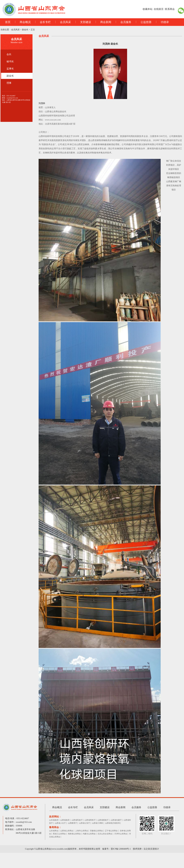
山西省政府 (65, 820)
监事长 (10, 69)
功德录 (162, 22)
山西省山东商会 (67, 831)
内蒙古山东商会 (89, 834)
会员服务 (124, 22)
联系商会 (170, 9)
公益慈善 (144, 22)
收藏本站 (148, 9)
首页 (8, 22)
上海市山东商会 (82, 831)
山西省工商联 (97, 823)
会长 (9, 54)
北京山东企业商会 (105, 834)
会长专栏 (43, 22)
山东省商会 (54, 831)
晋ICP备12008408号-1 (121, 849)
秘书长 (10, 61)
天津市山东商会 (121, 834)
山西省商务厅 (90, 820)
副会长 (25, 30)
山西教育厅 (72, 823)
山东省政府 (54, 820)
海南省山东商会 (74, 834)
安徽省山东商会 (96, 831)
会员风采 (63, 22)
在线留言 (159, 9)
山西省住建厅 (116, 820)
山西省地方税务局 (112, 823)
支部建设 (83, 22)
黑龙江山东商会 (59, 834)
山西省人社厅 (60, 823)
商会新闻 (103, 22)
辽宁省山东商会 (111, 831)
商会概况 (23, 22)
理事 (9, 83)
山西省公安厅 (85, 823)
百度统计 (155, 849)
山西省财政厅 (103, 820)
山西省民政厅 (77, 820)
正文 (33, 30)
